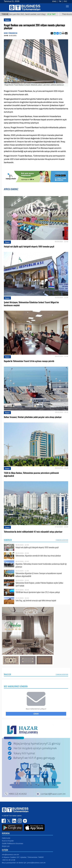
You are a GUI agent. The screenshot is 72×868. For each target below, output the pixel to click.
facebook (4, 821)
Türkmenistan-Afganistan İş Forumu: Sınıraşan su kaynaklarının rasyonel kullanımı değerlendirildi (39, 575)
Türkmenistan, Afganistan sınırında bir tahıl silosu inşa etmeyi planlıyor (38, 556)
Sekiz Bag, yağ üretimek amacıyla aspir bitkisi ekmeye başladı (36, 600)
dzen (25, 821)
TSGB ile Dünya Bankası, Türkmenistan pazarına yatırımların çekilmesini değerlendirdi (31, 474)
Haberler (8, 540)
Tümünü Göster (62, 540)
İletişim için (6, 846)
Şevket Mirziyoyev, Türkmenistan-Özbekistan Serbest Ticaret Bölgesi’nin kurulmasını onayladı (31, 304)
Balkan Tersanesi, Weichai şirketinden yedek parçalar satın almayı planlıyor (33, 417)
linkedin (14, 821)
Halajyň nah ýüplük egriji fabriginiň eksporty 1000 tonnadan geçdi (29, 247)
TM (60, 1)
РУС (65, 1)
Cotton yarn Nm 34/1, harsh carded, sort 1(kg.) (33, 14)
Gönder (36, 714)
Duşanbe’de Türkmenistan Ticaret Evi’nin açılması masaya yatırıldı (29, 361)
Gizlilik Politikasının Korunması (13, 844)
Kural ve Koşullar (8, 841)
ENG (54, 1)
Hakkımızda (6, 838)
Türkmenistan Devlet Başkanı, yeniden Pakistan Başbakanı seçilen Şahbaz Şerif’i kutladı (39, 584)
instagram (19, 821)
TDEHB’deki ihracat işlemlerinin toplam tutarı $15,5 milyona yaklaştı (38, 592)
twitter (9, 821)
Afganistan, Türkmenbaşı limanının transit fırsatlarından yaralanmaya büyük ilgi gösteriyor (41, 565)
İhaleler (7, 674)
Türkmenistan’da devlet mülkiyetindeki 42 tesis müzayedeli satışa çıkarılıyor (33, 532)
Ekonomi (7, 20)
